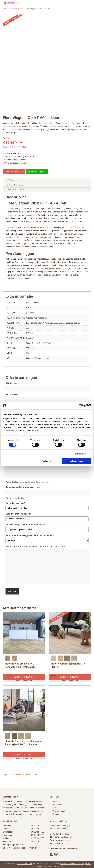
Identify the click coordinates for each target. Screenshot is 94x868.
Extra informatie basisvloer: (18, 514)
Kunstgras (57, 813)
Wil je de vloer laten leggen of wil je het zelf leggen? (30, 536)
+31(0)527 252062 (61, 833)
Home (55, 800)
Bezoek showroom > (14, 172)
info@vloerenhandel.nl (62, 836)
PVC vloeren (13, 9)
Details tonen (81, 454)
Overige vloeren (59, 810)
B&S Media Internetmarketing (72, 863)
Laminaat (56, 807)
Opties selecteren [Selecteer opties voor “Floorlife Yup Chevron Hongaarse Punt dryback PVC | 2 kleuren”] (24, 757)
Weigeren (47, 461)
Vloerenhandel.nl (25, 863)
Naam (11, 383)
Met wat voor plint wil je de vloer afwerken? (26, 525)
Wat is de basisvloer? (15, 503)
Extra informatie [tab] (15, 185)
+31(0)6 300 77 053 (62, 839)
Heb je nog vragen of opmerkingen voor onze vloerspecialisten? (36, 546)
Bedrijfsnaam (12, 394)
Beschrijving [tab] (13, 180)
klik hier (9, 847)
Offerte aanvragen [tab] (16, 190)
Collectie (21, 9)
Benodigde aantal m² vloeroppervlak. (23, 487)
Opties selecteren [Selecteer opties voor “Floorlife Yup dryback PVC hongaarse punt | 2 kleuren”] (24, 680)
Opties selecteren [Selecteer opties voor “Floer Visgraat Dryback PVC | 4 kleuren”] (70, 680)
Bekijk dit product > (24, 676)
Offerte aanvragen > (37, 172)
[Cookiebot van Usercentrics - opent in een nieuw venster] (80, 406)
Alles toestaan (77, 461)
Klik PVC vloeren (23, 774)
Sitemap (61, 865)
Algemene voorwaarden (46, 865)
